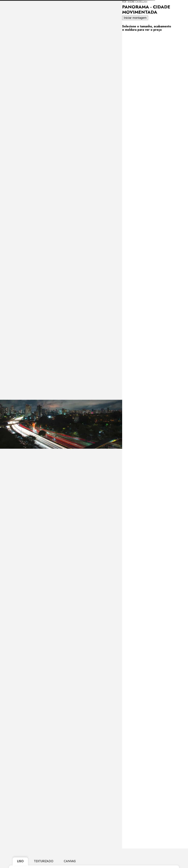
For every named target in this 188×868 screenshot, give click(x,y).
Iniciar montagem (135, 18)
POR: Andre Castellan (135, 2)
